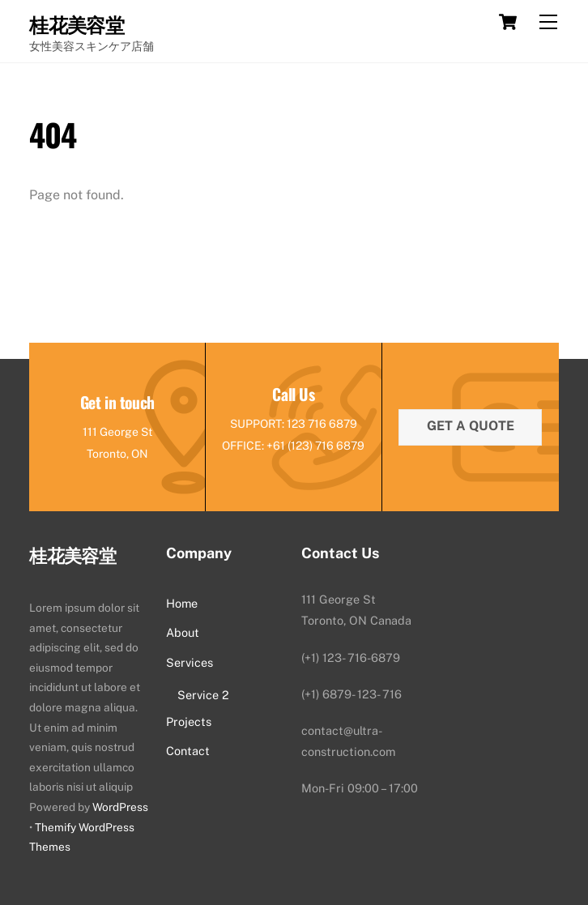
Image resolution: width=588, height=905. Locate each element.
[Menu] (548, 22)
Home (182, 603)
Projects (189, 721)
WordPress (120, 807)
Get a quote (471, 426)
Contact (188, 751)
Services (190, 662)
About (183, 632)
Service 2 (203, 695)
